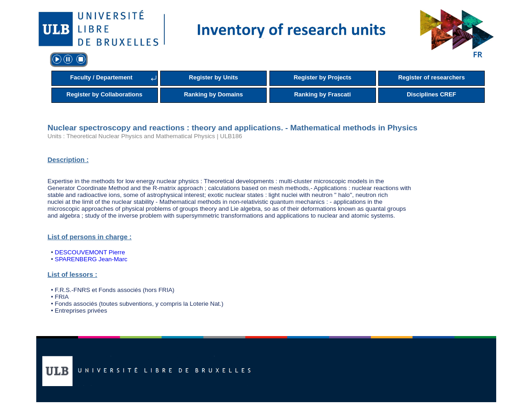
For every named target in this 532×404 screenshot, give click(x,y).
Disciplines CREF (431, 94)
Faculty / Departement (101, 77)
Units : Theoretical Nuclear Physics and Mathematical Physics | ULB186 (145, 136)
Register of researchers (431, 77)
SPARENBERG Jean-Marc (91, 259)
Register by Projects (323, 77)
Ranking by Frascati (323, 94)
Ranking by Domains (214, 94)
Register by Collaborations (104, 94)
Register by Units (214, 77)
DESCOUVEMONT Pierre (90, 252)
